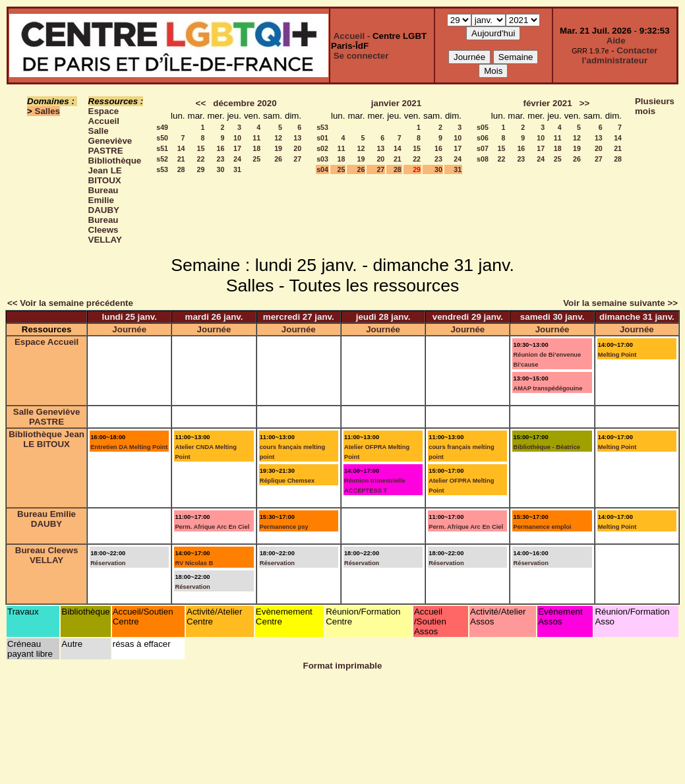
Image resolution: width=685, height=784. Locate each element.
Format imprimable (343, 666)
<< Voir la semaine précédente (70, 303)
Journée (129, 329)
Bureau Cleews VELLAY (105, 230)
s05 (483, 127)
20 (297, 148)
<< (201, 103)
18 (256, 148)
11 (256, 138)
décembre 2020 (245, 103)
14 (181, 148)
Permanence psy (284, 527)
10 (237, 138)
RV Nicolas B (194, 563)
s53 (162, 169)
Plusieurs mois (655, 106)
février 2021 (548, 103)
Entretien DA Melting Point (129, 447)
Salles (48, 111)
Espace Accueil (104, 116)
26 (278, 159)
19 (278, 148)
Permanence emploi (542, 527)
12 (278, 138)
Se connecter (361, 56)
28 (181, 169)
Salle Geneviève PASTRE (110, 141)
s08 (483, 159)
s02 (322, 148)
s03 (322, 159)
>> (585, 103)
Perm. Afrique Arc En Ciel (212, 527)
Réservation (108, 563)
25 (256, 159)
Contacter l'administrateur (620, 55)
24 (237, 159)
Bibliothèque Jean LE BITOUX (115, 170)
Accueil (349, 36)
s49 (162, 127)
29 (201, 169)
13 (297, 138)
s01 (322, 138)
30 (221, 169)
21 (181, 159)
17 (237, 148)
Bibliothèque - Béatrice (547, 447)
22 (201, 159)
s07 (483, 148)
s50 (162, 138)
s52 (162, 159)
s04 (322, 169)
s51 (162, 148)
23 (221, 159)
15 (201, 148)
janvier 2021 (396, 103)
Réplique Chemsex (287, 481)
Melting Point (617, 355)
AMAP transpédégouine (548, 388)
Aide (616, 41)
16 (221, 148)
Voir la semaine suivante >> (620, 303)
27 (297, 159)
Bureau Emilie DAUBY (104, 200)
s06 (483, 138)
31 (237, 169)
